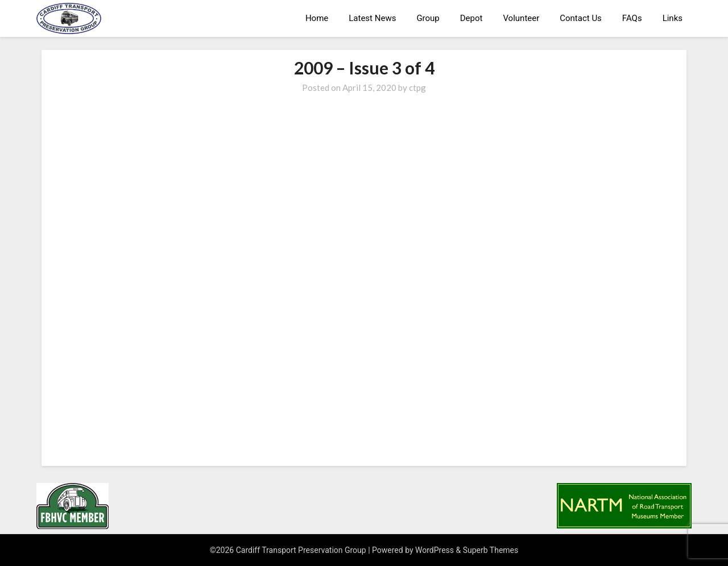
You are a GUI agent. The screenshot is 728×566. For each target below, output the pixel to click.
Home (317, 18)
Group (428, 18)
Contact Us (581, 18)
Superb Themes (491, 550)
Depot (471, 18)
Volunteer (521, 18)
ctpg (417, 88)
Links (673, 18)
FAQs (632, 18)
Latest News (372, 18)
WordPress (435, 550)
